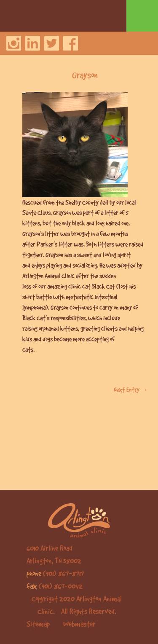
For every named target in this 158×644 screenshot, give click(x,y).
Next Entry (131, 389)
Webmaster (79, 624)
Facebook (71, 43)
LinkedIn (33, 43)
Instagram (14, 43)
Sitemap (38, 624)
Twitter (52, 43)
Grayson (85, 75)
